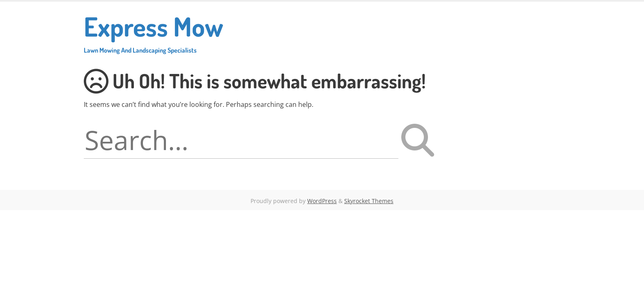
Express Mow (153, 32)
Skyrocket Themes (369, 201)
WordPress (322, 201)
